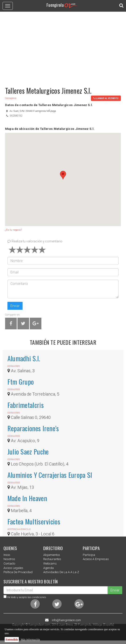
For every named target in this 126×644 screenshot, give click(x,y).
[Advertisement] (63, 47)
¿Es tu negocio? (13, 230)
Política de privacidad (18, 572)
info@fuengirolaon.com (66, 620)
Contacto (9, 563)
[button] (63, 175)
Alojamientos (52, 555)
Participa (89, 555)
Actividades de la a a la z (61, 572)
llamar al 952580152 (106, 98)
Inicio (7, 555)
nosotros (9, 559)
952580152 (16, 116)
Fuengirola (63, 5)
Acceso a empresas (96, 559)
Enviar (15, 306)
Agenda (48, 568)
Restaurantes (52, 559)
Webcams (50, 563)
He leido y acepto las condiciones (27, 597)
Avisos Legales (13, 568)
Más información (30, 640)
